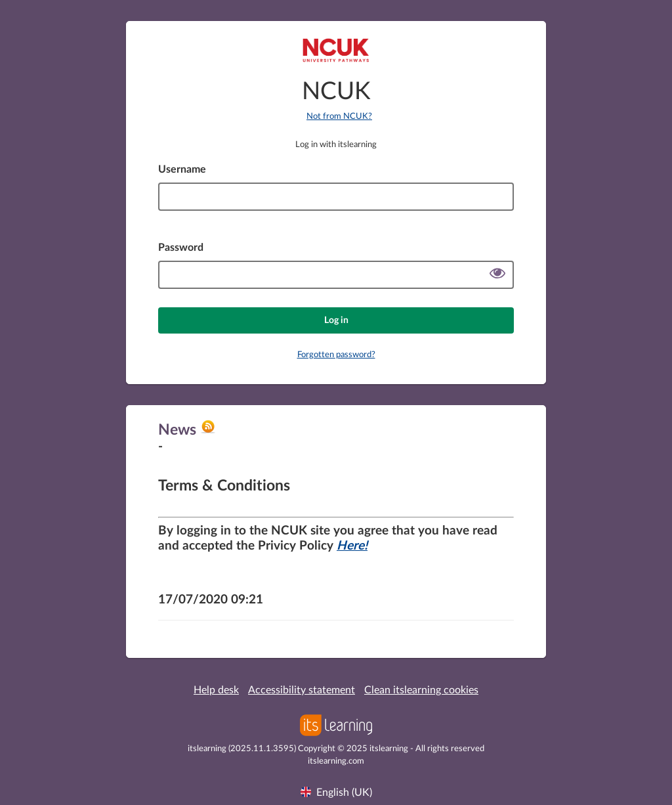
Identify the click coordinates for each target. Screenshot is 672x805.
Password (181, 248)
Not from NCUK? (339, 117)
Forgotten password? (336, 355)
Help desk (216, 690)
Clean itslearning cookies (421, 690)
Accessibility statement (302, 690)
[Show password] (497, 275)
